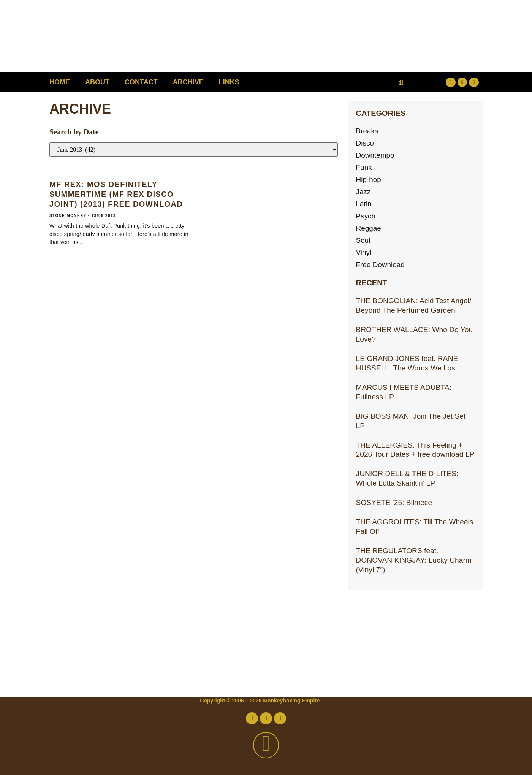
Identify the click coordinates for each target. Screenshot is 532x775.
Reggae (369, 228)
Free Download (381, 265)
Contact (141, 82)
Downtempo (375, 155)
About (97, 82)
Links (229, 82)
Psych (366, 216)
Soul (363, 240)
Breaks (367, 131)
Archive (188, 82)
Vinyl (364, 252)
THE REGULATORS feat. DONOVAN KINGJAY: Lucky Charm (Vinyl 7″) (414, 560)
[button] (401, 82)
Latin (364, 204)
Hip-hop (369, 180)
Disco (365, 143)
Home (60, 82)
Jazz (363, 192)
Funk (364, 167)
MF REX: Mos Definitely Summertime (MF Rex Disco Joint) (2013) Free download (116, 194)
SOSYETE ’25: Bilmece (394, 502)
